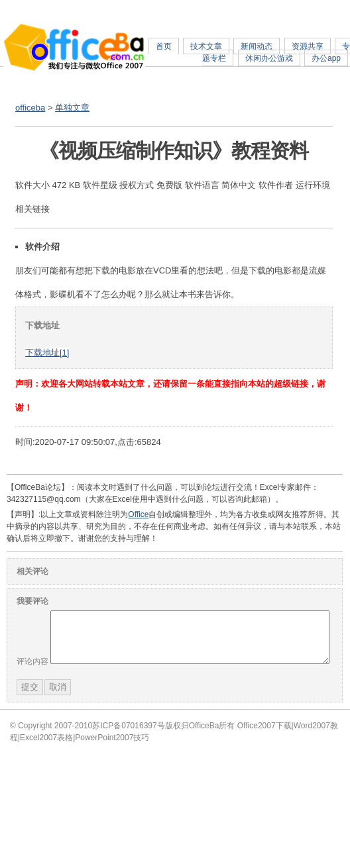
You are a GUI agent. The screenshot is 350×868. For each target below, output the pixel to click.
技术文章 (206, 46)
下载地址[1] (47, 353)
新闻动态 (257, 46)
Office (138, 514)
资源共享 (308, 46)
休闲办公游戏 (269, 58)
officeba (30, 108)
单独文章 (72, 108)
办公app (326, 58)
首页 (164, 46)
